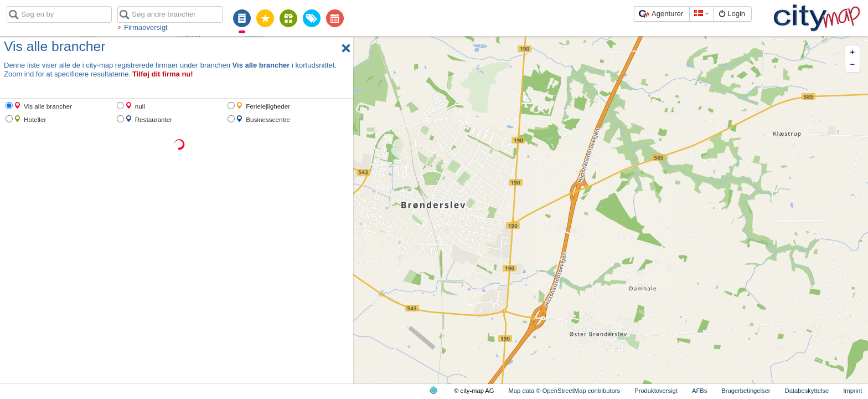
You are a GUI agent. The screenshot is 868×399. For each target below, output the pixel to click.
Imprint (852, 391)
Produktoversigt (656, 391)
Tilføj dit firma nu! (163, 74)
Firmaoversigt (146, 27)
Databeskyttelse (807, 391)
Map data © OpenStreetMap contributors (565, 391)
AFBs (699, 391)
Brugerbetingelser (746, 391)
